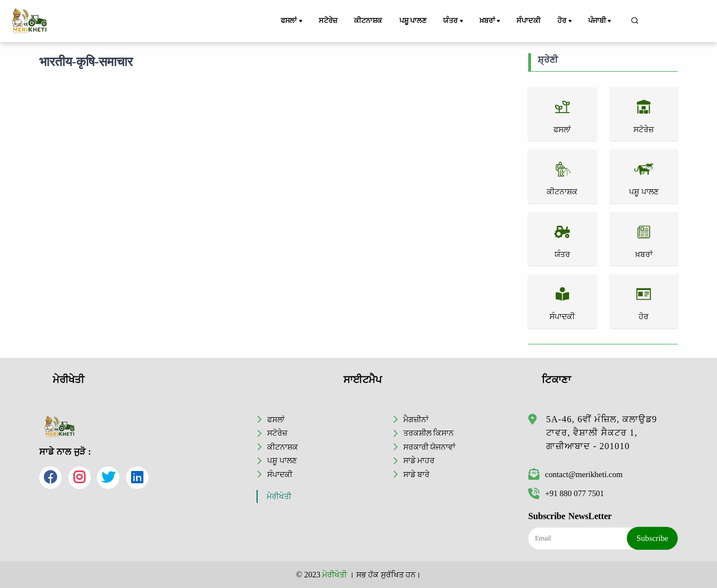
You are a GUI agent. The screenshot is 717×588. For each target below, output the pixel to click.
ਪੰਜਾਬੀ (600, 21)
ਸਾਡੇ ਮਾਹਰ (419, 460)
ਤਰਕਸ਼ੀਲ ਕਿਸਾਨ (429, 433)
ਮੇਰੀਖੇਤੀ (279, 496)
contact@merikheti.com (575, 474)
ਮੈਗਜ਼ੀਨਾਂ (416, 419)
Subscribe (652, 538)
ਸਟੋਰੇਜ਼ (328, 21)
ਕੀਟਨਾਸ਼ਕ (368, 21)
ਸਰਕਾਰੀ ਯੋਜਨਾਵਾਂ (430, 447)
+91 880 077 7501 (566, 493)
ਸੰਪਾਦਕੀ (528, 21)
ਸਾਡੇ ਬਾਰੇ (417, 474)
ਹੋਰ (565, 21)
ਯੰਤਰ (454, 21)
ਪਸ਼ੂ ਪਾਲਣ (413, 21)
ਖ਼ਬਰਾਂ (491, 21)
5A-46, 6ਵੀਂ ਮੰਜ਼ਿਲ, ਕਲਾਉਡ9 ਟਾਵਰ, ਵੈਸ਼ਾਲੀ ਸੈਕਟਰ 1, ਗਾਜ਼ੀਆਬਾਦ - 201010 (602, 433)
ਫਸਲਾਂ (292, 21)
